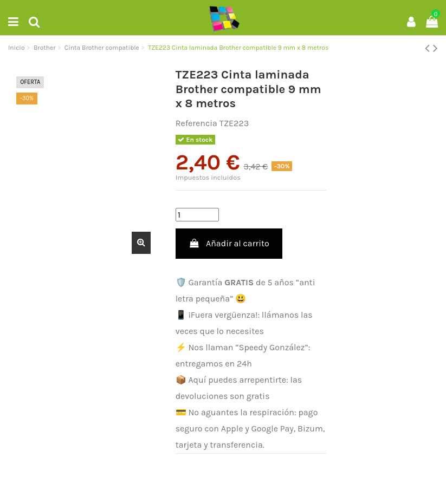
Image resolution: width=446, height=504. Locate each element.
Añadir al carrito (229, 243)
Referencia (196, 123)
